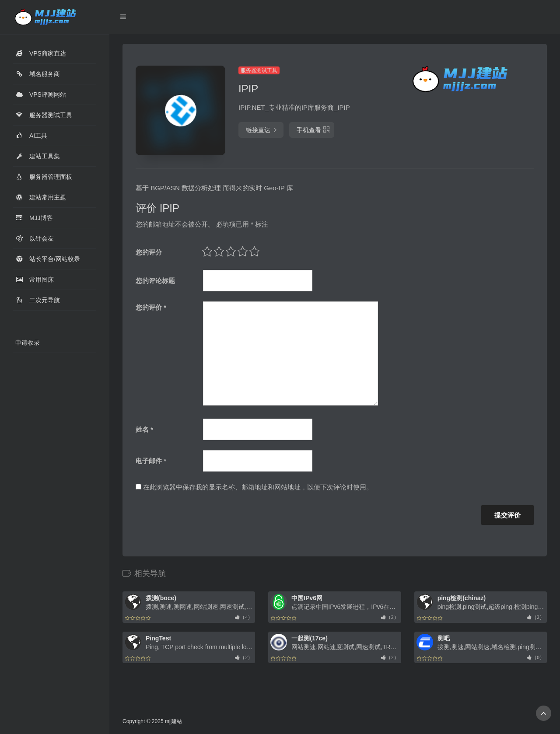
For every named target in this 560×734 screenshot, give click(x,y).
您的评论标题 (155, 281)
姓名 (144, 429)
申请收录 (28, 343)
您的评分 (149, 252)
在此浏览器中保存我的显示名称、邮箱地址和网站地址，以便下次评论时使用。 (258, 487)
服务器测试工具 (259, 70)
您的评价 (151, 307)
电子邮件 (151, 461)
